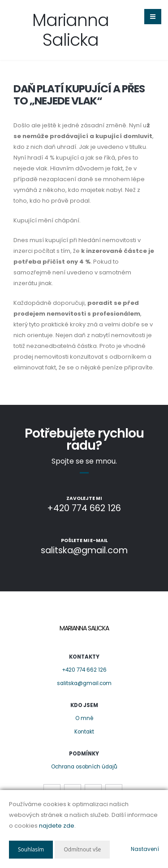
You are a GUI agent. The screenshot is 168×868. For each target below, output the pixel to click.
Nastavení (145, 849)
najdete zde (57, 826)
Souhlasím (31, 849)
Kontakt (84, 732)
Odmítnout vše (82, 849)
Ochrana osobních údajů (84, 767)
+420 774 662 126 (84, 670)
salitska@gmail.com (84, 683)
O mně (84, 718)
